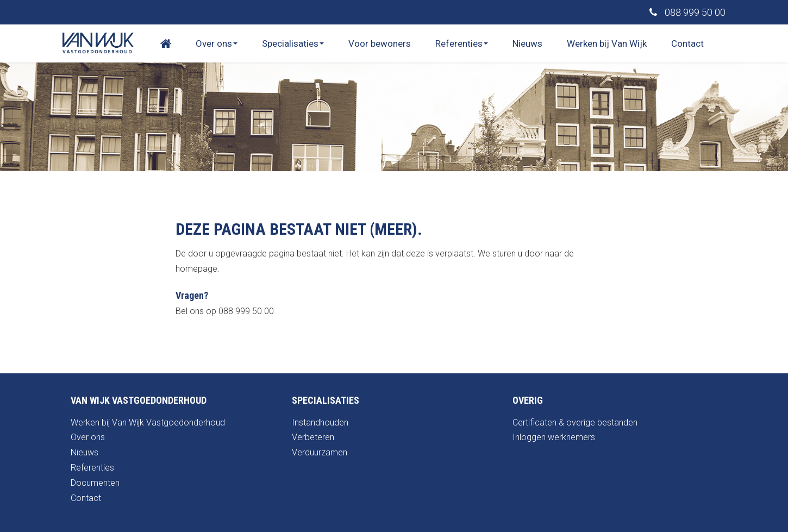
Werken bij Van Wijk (607, 43)
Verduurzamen (320, 452)
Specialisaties (293, 43)
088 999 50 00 (687, 12)
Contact (687, 43)
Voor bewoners (380, 43)
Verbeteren (313, 437)
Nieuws (527, 43)
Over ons (217, 43)
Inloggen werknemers (554, 437)
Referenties (462, 43)
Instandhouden (320, 423)
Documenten (95, 483)
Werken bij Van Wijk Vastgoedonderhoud (148, 423)
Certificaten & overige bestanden (575, 423)
